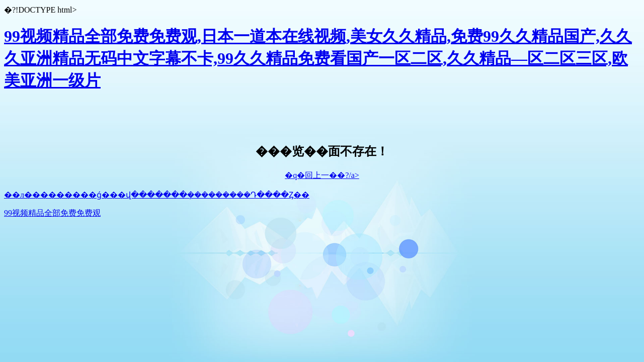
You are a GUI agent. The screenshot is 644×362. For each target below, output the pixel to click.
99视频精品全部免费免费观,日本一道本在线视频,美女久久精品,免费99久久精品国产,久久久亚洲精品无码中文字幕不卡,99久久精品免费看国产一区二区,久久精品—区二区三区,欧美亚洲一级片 (318, 58)
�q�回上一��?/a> (322, 175)
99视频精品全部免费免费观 (52, 213)
